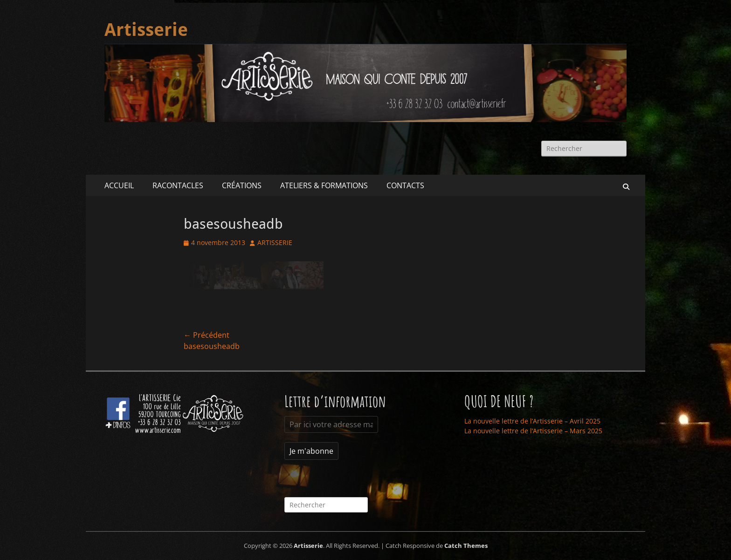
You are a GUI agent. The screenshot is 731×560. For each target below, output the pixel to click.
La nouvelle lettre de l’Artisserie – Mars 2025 (533, 431)
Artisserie (146, 30)
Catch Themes (466, 546)
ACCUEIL (119, 185)
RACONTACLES (178, 185)
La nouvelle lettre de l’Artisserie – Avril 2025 (532, 421)
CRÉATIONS (242, 185)
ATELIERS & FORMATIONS (324, 185)
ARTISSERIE (275, 242)
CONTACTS (405, 185)
